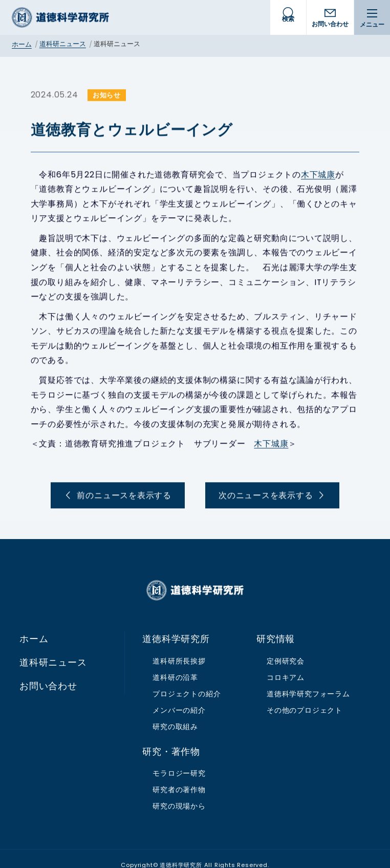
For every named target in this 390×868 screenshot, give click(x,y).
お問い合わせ (330, 24)
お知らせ (96, 96)
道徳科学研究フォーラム (308, 681)
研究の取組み (175, 714)
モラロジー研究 (179, 761)
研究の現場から (179, 794)
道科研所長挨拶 (179, 649)
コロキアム (286, 665)
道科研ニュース (63, 44)
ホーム (22, 44)
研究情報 (276, 627)
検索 (288, 19)
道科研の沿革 (175, 665)
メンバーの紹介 (179, 697)
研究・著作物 (171, 739)
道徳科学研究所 (60, 17)
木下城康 (307, 175)
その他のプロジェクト (305, 697)
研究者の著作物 (179, 777)
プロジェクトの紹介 (187, 681)
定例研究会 (286, 649)
